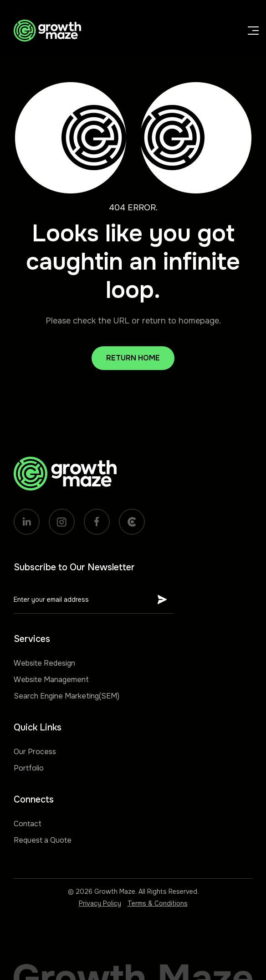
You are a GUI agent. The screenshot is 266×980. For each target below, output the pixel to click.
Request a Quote (43, 840)
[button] (246, 31)
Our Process (35, 752)
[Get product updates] (83, 599)
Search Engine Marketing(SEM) (66, 696)
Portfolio (29, 768)
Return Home (133, 358)
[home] (45, 31)
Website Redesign (44, 663)
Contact (28, 824)
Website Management (51, 680)
